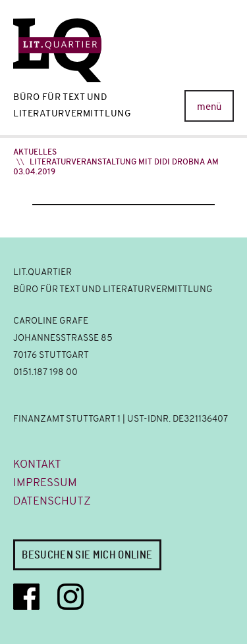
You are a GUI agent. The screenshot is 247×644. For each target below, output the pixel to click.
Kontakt (37, 464)
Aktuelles (35, 152)
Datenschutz (52, 501)
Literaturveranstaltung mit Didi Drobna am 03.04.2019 (116, 167)
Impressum (45, 483)
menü (209, 107)
